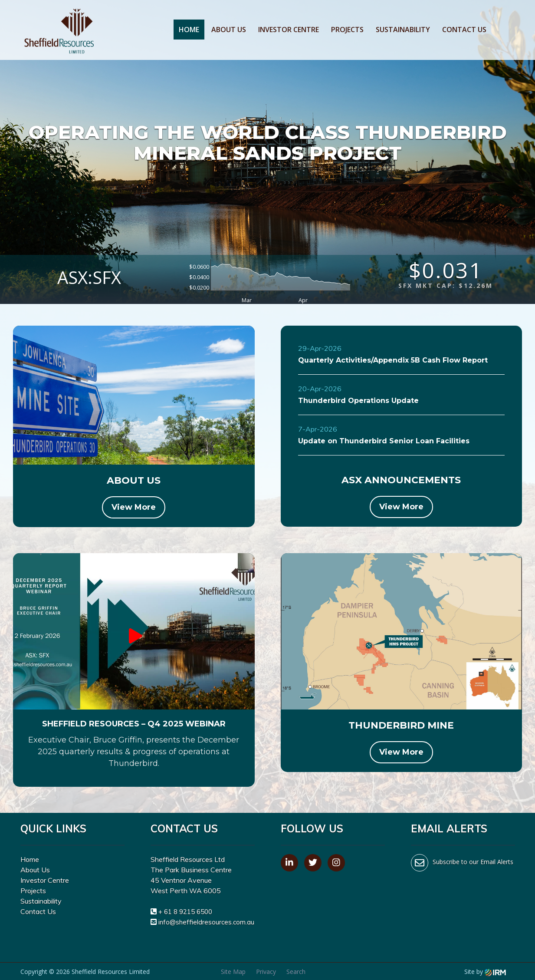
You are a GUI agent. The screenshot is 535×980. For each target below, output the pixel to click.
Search (296, 972)
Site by (485, 972)
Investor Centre (289, 30)
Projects (347, 30)
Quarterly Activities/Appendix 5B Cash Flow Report (393, 360)
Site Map (233, 972)
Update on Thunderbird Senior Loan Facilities (384, 441)
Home (189, 30)
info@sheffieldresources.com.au (206, 922)
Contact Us (464, 30)
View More (134, 507)
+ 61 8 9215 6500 (185, 912)
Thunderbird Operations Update (358, 401)
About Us (229, 30)
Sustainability (403, 30)
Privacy (266, 972)
